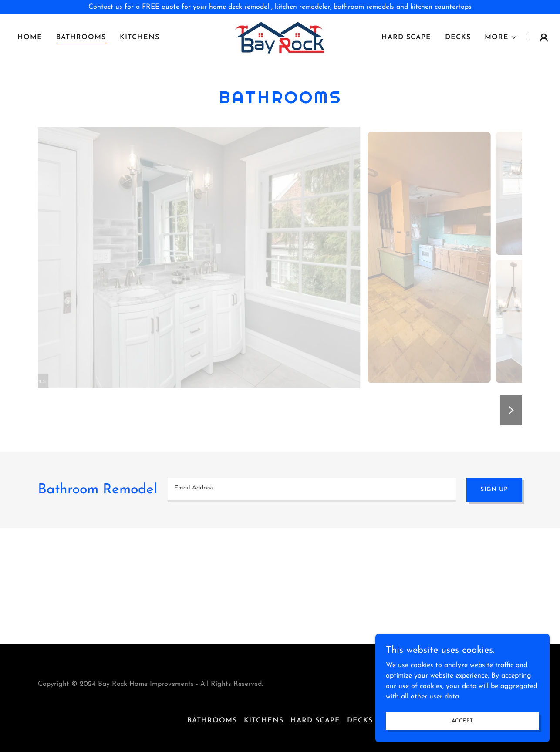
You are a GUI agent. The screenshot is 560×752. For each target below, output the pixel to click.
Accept (462, 721)
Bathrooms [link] (81, 37)
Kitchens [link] (140, 37)
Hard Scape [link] (406, 37)
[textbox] (312, 490)
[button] (501, 37)
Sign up (494, 490)
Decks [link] (458, 37)
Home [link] (30, 37)
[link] (280, 37)
